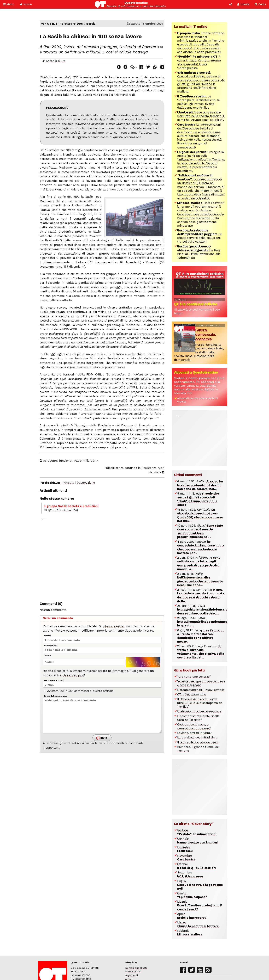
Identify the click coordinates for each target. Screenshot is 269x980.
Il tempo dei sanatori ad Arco (198, 742)
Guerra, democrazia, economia (206, 334)
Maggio (200, 905)
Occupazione (86, 483)
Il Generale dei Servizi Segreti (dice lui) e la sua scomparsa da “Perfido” (200, 703)
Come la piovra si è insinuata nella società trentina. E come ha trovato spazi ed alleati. (201, 116)
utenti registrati (114, 626)
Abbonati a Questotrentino (196, 372)
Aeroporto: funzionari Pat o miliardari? (69, 461)
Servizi (91, 24)
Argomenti (131, 975)
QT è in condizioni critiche (196, 304)
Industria (68, 483)
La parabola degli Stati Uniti (197, 737)
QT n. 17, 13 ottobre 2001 (65, 24)
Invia (102, 738)
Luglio (200, 885)
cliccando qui (74, 675)
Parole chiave (133, 972)
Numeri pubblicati (136, 968)
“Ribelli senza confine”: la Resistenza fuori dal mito (135, 470)
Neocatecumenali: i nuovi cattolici (201, 690)
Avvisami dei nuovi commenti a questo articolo (79, 691)
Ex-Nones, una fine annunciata (199, 711)
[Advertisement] (102, 558)
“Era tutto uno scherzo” (194, 677)
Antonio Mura (56, 61)
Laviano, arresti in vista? (194, 733)
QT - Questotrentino (192, 694)
